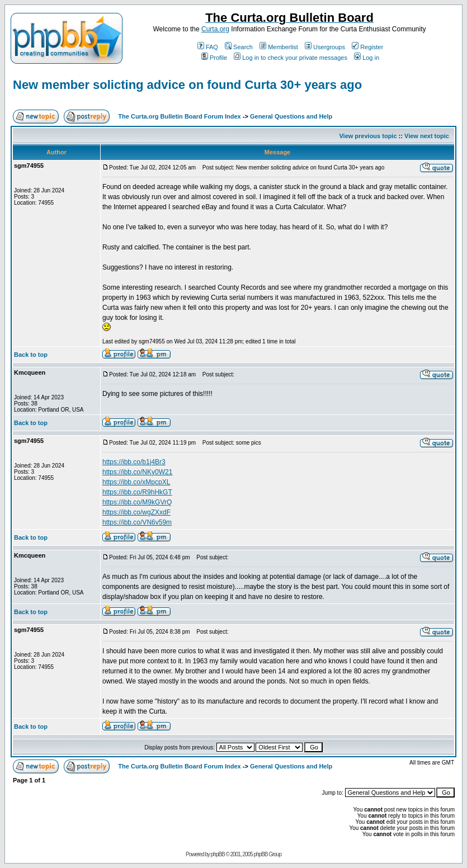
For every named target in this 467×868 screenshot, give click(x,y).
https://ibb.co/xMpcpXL (136, 482)
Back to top (31, 355)
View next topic (427, 136)
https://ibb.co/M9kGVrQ (137, 502)
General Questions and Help (291, 116)
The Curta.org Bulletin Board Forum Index (179, 116)
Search (239, 47)
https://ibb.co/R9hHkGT (137, 492)
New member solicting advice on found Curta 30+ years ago (187, 85)
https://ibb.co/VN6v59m (137, 522)
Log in (367, 58)
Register (367, 47)
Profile (214, 58)
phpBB (218, 854)
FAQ (208, 47)
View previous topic (368, 136)
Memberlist (279, 47)
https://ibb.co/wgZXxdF (136, 512)
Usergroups (325, 47)
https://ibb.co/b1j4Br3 (134, 462)
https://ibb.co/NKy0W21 (137, 472)
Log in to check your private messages (291, 58)
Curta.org (215, 29)
